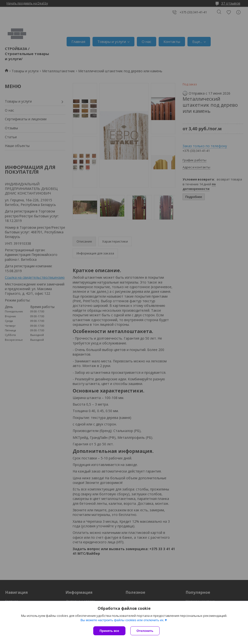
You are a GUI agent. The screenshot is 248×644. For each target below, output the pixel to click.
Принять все (109, 631)
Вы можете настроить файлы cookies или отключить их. (122, 620)
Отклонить (145, 631)
